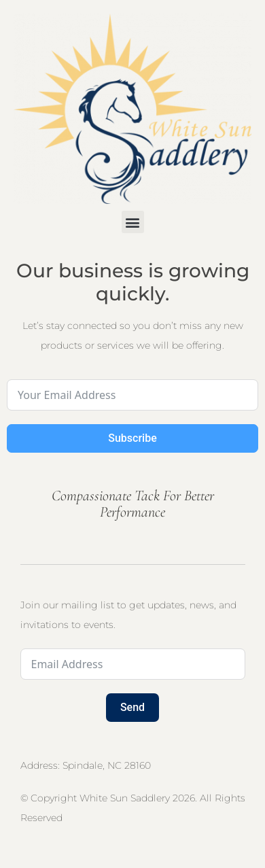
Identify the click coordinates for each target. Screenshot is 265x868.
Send (132, 707)
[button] (133, 222)
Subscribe (132, 438)
